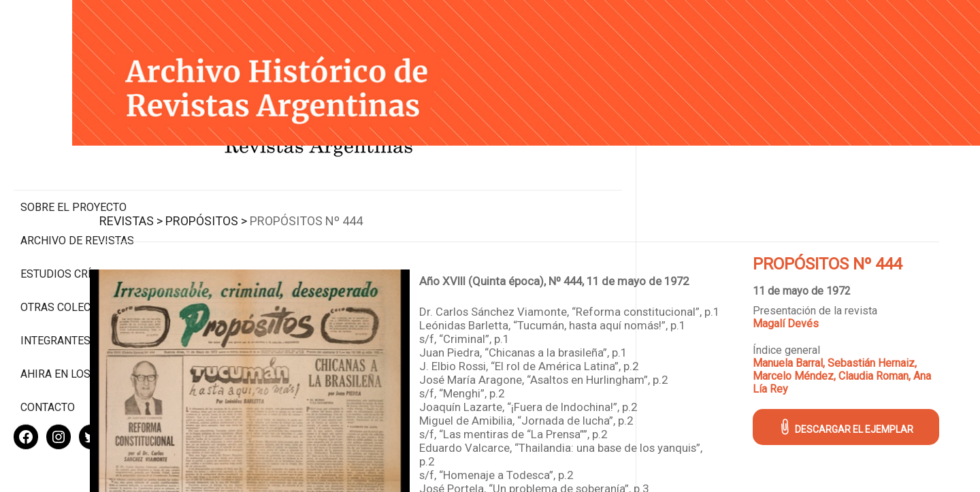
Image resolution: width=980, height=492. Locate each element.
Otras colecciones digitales (75, 257)
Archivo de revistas (77, 183)
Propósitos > (304, 205)
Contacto (48, 363)
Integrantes (55, 296)
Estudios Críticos (71, 217)
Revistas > (229, 205)
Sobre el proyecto (73, 150)
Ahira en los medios (77, 330)
